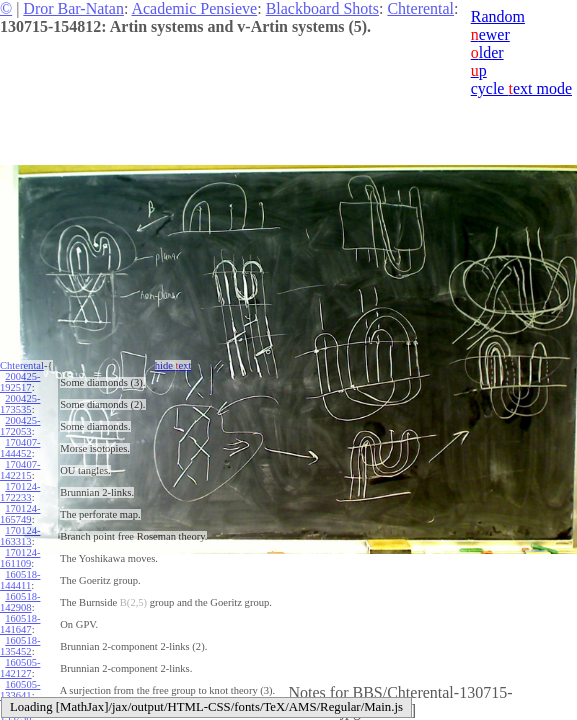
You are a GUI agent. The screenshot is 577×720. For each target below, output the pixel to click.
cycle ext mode (521, 88)
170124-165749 (20, 514)
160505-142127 (20, 668)
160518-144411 (20, 580)
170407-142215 (20, 470)
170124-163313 (20, 536)
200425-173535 (20, 404)
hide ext (173, 365)
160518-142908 (20, 602)
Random (498, 16)
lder (487, 52)
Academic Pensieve (194, 8)
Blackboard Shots (322, 8)
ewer (490, 34)
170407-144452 (20, 448)
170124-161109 (20, 558)
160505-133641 (20, 690)
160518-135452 (20, 646)
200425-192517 (20, 382)
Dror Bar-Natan (73, 8)
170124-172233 (20, 492)
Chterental (420, 8)
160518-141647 (20, 624)
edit (399, 710)
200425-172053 (20, 426)
